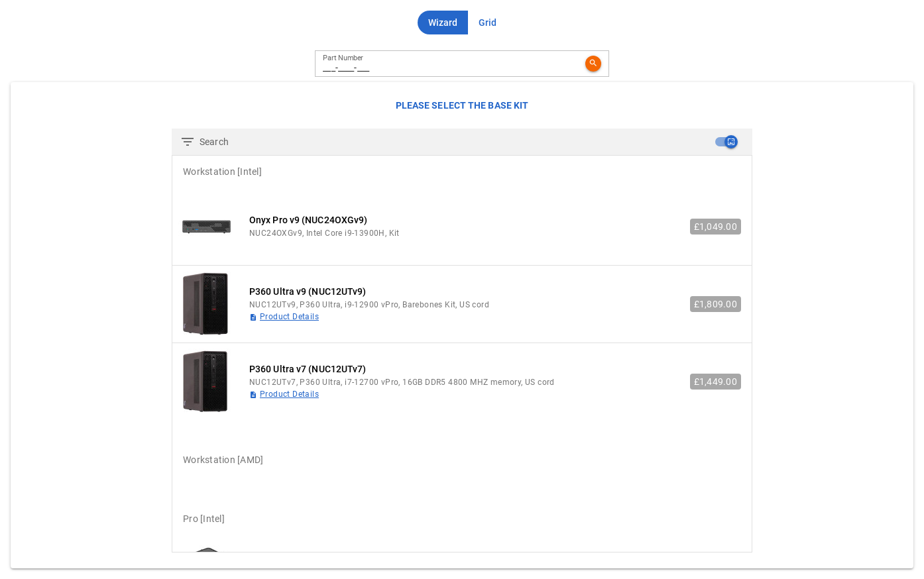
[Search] (451, 142)
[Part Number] (452, 64)
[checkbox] (726, 142)
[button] (443, 23)
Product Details (289, 317)
